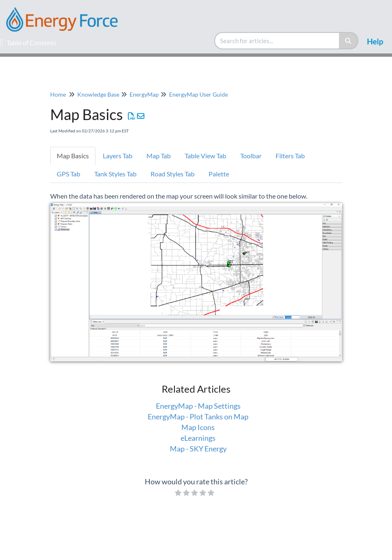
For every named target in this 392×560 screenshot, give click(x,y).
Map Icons (198, 427)
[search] (277, 41)
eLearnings (198, 438)
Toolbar (251, 156)
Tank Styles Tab (115, 174)
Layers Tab (118, 156)
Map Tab (159, 156)
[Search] (349, 41)
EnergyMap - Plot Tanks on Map (198, 417)
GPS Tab (68, 174)
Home (58, 94)
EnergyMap (144, 94)
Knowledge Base (98, 94)
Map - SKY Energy (198, 449)
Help (375, 41)
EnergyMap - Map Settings (198, 406)
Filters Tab (290, 156)
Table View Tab (205, 156)
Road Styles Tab (173, 174)
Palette (219, 174)
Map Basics (73, 156)
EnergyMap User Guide (198, 94)
